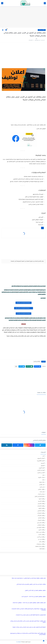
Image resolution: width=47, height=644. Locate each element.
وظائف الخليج (42, 508)
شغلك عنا (19, 642)
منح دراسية (42, 492)
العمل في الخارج (41, 470)
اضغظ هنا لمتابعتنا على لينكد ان (23, 313)
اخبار (44, 456)
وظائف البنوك (42, 499)
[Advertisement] (23, 17)
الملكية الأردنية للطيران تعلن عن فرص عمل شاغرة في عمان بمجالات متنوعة (29, 627)
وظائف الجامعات (41, 506)
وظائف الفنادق (41, 518)
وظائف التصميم (41, 504)
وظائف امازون (41, 530)
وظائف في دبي (41, 539)
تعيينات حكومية (41, 477)
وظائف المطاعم (41, 525)
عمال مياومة (42, 482)
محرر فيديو (42, 487)
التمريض (43, 463)
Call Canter (42, 549)
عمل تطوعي (42, 484)
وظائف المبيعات (41, 520)
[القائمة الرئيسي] (45, 3)
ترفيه (43, 475)
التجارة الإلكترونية (41, 461)
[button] (37, 366)
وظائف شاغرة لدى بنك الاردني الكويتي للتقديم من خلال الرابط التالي (31, 584)
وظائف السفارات (41, 513)
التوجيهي (43, 465)
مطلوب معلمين (41, 489)
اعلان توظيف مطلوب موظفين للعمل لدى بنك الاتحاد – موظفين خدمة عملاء (29, 603)
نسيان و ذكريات (41, 494)
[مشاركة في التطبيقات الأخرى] (16, 366)
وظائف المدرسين (41, 523)
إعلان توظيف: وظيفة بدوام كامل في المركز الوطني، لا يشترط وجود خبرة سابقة (29, 578)
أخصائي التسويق (41, 458)
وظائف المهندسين (41, 527)
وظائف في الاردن (42, 30)
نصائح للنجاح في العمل (40, 496)
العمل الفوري (42, 468)
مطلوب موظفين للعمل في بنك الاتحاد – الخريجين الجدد (34, 597)
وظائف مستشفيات (41, 544)
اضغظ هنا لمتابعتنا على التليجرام (24, 303)
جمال (43, 480)
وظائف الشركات (41, 515)
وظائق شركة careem (40, 546)
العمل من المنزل (41, 473)
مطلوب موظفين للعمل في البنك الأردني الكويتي (35, 591)
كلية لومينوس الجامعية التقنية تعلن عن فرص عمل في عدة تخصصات (31, 615)
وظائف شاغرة (41, 534)
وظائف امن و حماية (40, 532)
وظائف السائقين (41, 511)
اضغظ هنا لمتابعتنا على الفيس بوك (24, 308)
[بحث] (2, 3)
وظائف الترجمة (41, 501)
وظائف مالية (42, 542)
